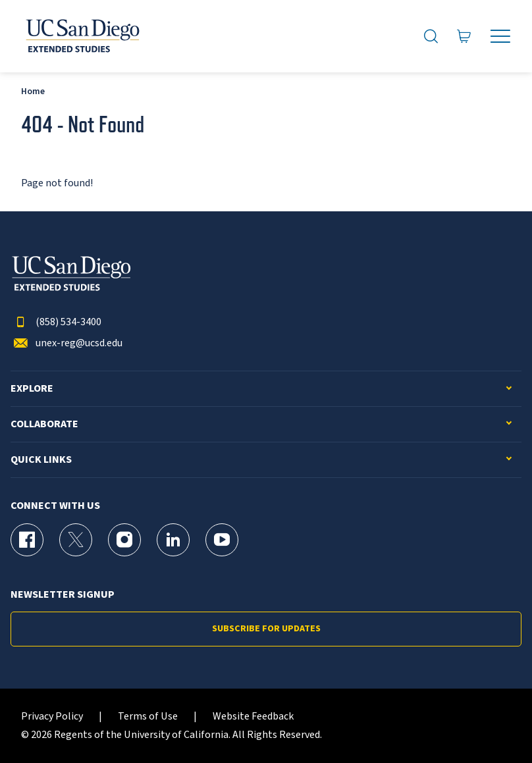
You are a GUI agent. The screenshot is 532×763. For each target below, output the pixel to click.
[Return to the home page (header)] (82, 36)
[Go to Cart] (464, 37)
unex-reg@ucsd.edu (66, 343)
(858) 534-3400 (56, 322)
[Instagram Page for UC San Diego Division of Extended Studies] (124, 540)
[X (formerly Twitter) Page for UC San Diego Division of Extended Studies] (76, 540)
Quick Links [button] (41, 460)
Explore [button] (32, 389)
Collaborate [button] (44, 424)
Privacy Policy (52, 717)
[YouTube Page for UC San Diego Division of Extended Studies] (222, 540)
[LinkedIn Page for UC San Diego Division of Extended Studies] (173, 540)
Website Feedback (253, 717)
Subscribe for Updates (266, 629)
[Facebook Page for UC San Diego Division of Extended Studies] (27, 540)
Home (33, 91)
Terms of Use (148, 717)
